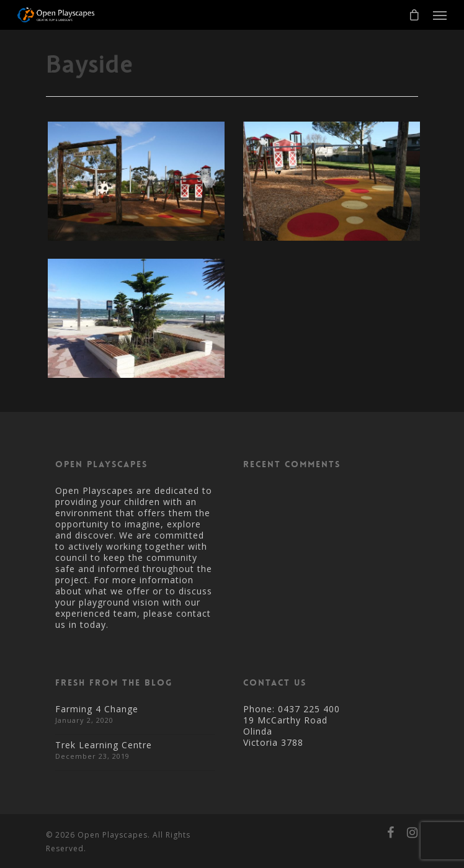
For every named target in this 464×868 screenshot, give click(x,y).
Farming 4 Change (97, 709)
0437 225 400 (309, 709)
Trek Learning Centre (104, 745)
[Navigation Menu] (440, 15)
